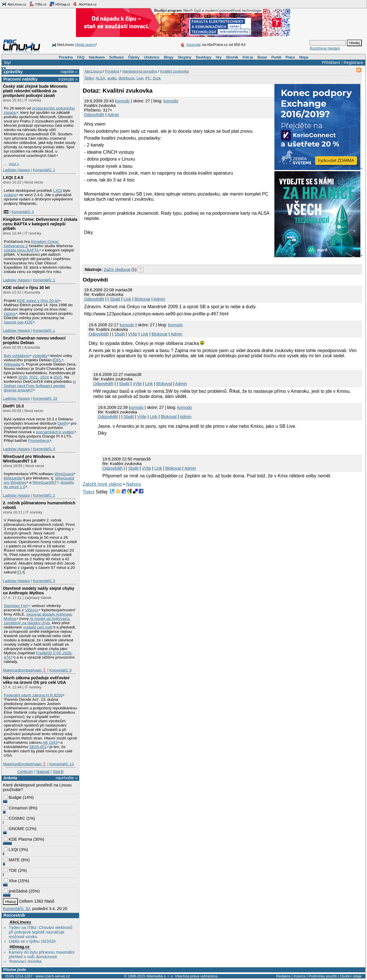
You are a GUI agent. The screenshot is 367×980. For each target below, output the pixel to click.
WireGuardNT (44, 482)
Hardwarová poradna (139, 71)
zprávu (10, 314)
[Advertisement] (150, 253)
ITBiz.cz (38, 4)
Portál (276, 57)
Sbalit (115, 299)
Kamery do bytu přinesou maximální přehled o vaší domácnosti (42, 954)
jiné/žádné (16, 891)
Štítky (89, 78)
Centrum (25, 772)
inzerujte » (68, 79)
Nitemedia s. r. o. (160, 976)
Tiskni (88, 492)
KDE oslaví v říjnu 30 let (26, 288)
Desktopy (203, 57)
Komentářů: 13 (62, 764)
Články (134, 57)
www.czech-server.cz (53, 976)
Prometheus (39, 441)
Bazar (262, 57)
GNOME (14, 829)
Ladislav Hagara (16, 170)
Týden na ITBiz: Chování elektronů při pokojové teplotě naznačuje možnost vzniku (40, 932)
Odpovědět (94, 115)
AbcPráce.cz (85, 4)
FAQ (81, 57)
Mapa (304, 57)
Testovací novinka (25, 961)
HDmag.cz (60, 4)
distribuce (126, 78)
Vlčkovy (32, 610)
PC (148, 78)
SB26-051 (38, 747)
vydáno (10, 195)
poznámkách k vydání (55, 432)
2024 (44, 377)
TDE (10, 870)
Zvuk (157, 78)
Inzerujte (194, 45)
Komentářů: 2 (44, 495)
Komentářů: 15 (45, 398)
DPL (58, 360)
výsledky (40, 356)
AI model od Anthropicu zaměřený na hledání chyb (37, 621)
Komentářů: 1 (44, 170)
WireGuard (64, 474)
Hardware (97, 57)
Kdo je (248, 57)
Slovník (232, 57)
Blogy (169, 57)
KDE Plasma (18, 839)
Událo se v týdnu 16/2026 (32, 941)
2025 (58, 377)
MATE (12, 860)
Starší (58, 772)
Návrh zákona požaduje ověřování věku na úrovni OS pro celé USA (36, 680)
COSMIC (15, 818)
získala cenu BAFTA (21, 250)
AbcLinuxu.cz (14, 4)
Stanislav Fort (16, 606)
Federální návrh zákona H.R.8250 (33, 695)
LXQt (58, 191)
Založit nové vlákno (102, 484)
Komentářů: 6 (60, 670)
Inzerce (300, 976)
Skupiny (185, 57)
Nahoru (134, 484)
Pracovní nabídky (21, 79)
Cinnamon (16, 808)
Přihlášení (331, 63)
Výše (133, 334)
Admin (113, 115)
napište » (69, 72)
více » (14, 164)
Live (140, 78)
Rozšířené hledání (325, 48)
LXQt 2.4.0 (13, 177)
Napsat (43, 772)
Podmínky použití (323, 976)
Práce (290, 57)
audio (112, 78)
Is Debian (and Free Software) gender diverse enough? (40, 386)
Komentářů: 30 (16, 909)
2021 (34, 377)
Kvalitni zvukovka (175, 71)
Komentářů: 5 (44, 581)
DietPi (63, 423)
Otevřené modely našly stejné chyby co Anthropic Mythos (39, 591)
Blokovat (142, 299)
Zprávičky (13, 72)
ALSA (100, 78)
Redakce (283, 976)
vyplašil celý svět (38, 627)
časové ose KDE (18, 322)
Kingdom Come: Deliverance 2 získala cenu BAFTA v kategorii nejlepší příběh (40, 224)
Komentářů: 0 (23, 212)
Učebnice (152, 57)
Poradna (66, 57)
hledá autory (85, 45)
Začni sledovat (117, 270)
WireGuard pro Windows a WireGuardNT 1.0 (29, 459)
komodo (122, 101)
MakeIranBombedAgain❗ (25, 670)
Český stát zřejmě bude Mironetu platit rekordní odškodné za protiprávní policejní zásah (35, 91)
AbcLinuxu (20, 922)
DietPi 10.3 (13, 406)
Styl (7, 63)
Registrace (353, 63)
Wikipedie (12, 364)
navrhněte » (67, 778)
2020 (23, 377)
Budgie (13, 797)
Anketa (10, 778)
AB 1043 (50, 742)
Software (116, 57)
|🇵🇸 (6, 212)
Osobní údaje (351, 976)
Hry (218, 57)
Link (127, 299)
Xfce (10, 881)
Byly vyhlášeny (17, 356)
